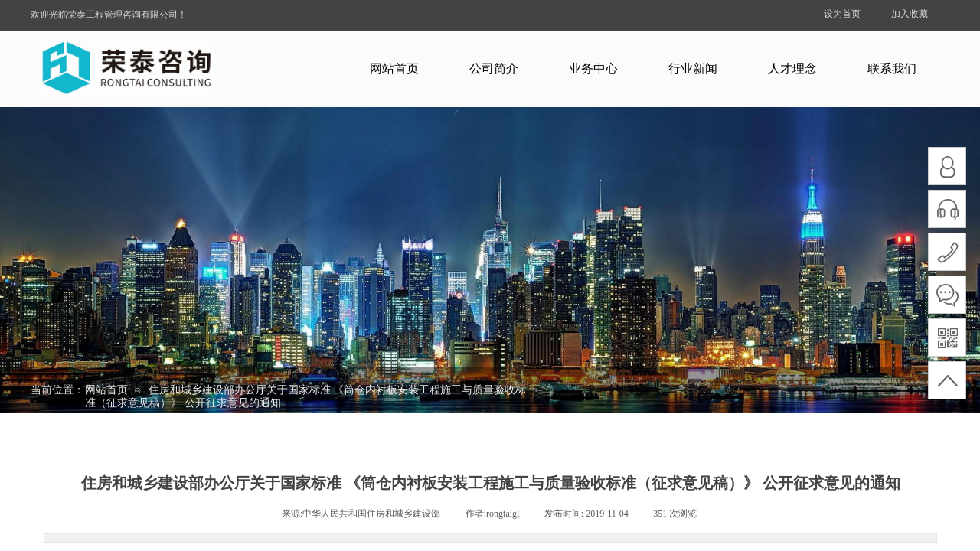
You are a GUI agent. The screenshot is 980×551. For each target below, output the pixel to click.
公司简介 (494, 68)
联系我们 (892, 68)
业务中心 (593, 68)
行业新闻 (693, 68)
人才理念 (792, 68)
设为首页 (842, 14)
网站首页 (394, 68)
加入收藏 (910, 14)
